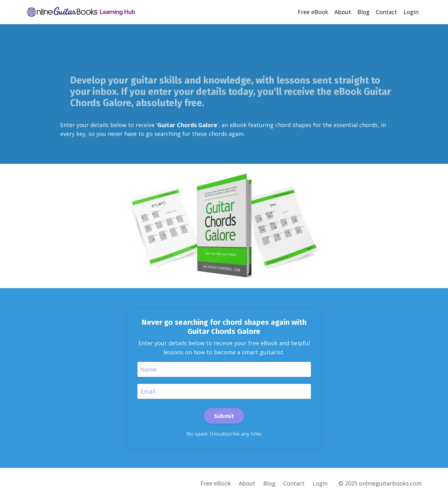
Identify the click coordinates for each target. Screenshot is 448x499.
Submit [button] (224, 416)
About (343, 12)
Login (411, 12)
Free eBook (313, 12)
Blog (363, 12)
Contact (387, 12)
